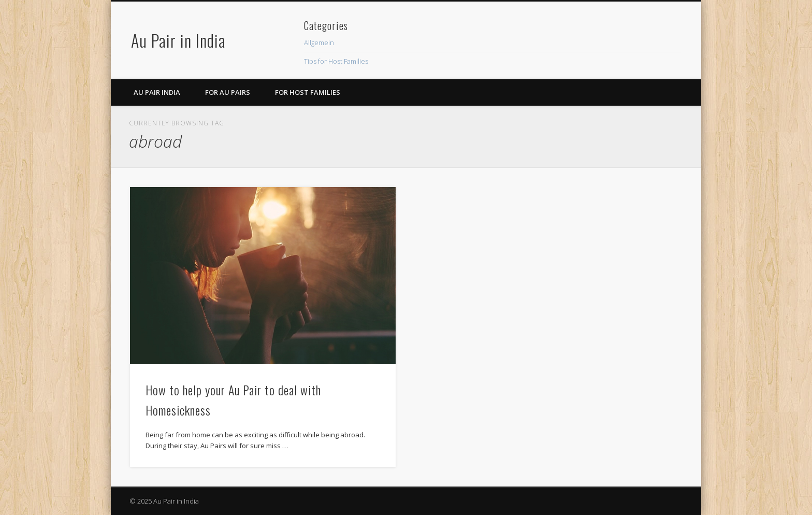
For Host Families (308, 92)
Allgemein (319, 42)
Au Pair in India (178, 40)
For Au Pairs (228, 92)
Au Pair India (157, 92)
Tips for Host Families (336, 61)
